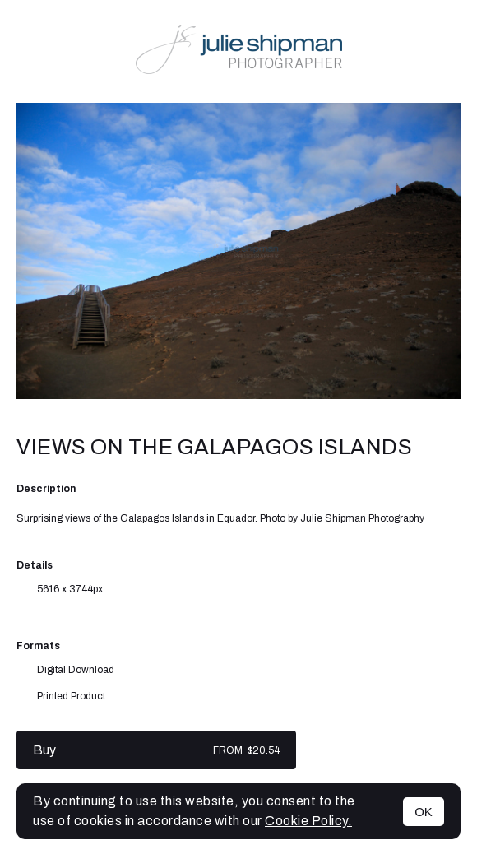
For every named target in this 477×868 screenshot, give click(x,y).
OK (424, 812)
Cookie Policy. (308, 821)
